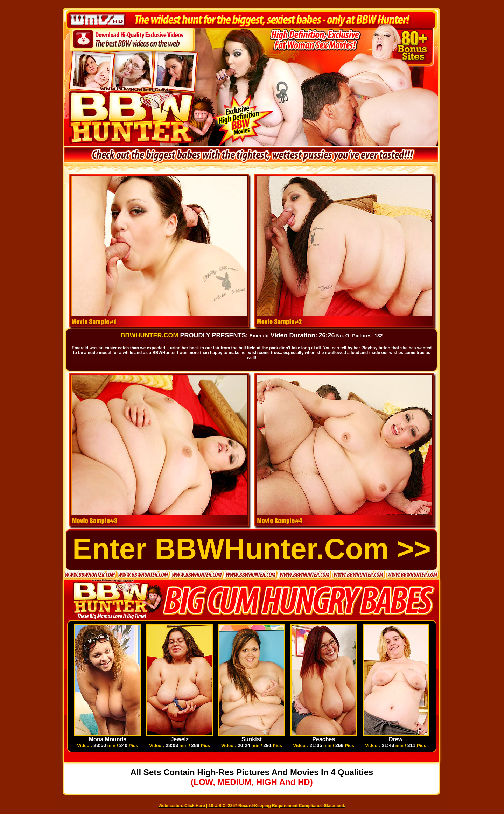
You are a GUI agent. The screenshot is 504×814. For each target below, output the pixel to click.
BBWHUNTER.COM (150, 335)
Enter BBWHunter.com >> (252, 549)
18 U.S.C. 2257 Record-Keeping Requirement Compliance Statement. (277, 806)
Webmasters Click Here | (184, 806)
